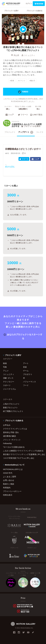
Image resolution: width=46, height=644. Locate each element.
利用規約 (7, 488)
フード (26, 385)
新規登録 (39, 4)
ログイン (29, 3)
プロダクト (28, 374)
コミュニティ (28, 55)
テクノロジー (9, 382)
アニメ (6, 371)
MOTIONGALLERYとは (13, 469)
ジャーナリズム (10, 389)
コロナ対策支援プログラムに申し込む (19, 458)
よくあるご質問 (10, 477)
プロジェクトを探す (11, 11)
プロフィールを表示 (31, 126)
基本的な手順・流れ (11, 432)
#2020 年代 (8, 473)
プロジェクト (10, 132)
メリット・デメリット (12, 440)
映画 (5, 363)
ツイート (23, 115)
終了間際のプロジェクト (13, 411)
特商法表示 (8, 495)
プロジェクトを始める (34, 11)
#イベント (22, 80)
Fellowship (7, 443)
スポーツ (7, 385)
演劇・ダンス (8, 378)
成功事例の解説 (10, 436)
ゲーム (26, 371)
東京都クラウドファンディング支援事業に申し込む (23, 454)
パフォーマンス (30, 382)
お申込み (7, 425)
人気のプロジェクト (11, 404)
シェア (10, 115)
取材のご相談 (9, 484)
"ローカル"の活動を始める (14, 447)
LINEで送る (36, 115)
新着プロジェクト (10, 407)
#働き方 (32, 80)
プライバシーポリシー (12, 491)
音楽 (25, 367)
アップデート (26, 132)
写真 (5, 367)
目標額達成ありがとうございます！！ (23, 149)
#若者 (12, 80)
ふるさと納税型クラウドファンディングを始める (23, 451)
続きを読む (10, 166)
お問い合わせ (9, 480)
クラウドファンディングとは (15, 429)
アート (26, 363)
